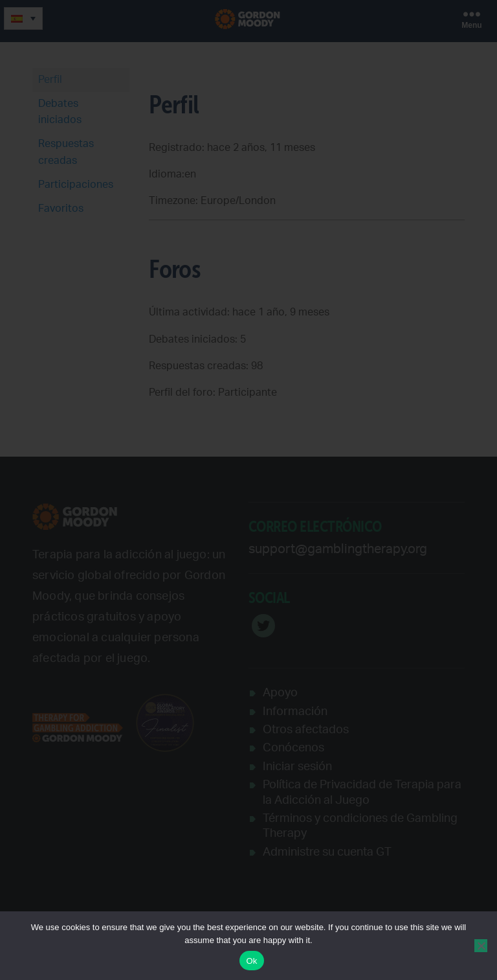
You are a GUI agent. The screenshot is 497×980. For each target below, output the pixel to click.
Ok (251, 961)
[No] (481, 946)
